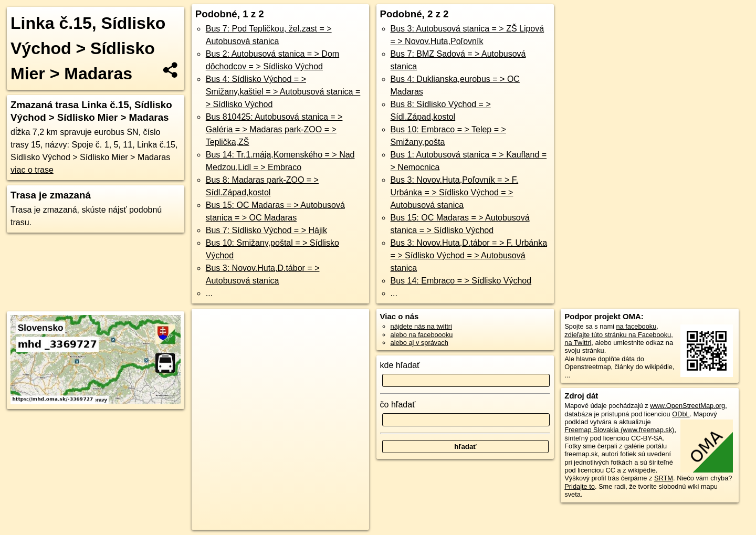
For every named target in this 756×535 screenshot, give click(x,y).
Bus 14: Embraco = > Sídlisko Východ (461, 281)
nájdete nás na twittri (421, 326)
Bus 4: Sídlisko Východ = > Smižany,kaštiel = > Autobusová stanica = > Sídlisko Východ (283, 92)
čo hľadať (398, 405)
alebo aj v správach (419, 343)
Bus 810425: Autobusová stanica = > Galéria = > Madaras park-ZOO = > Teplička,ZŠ (274, 129)
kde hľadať (400, 365)
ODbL (681, 414)
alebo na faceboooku (422, 335)
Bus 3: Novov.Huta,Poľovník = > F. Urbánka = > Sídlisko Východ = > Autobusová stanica (455, 192)
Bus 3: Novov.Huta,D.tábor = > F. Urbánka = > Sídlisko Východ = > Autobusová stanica (469, 255)
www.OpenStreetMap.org (687, 406)
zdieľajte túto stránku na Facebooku (618, 335)
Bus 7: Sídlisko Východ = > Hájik (266, 230)
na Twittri (578, 343)
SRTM (664, 478)
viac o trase (32, 170)
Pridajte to (580, 486)
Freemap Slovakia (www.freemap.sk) (619, 430)
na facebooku (636, 326)
